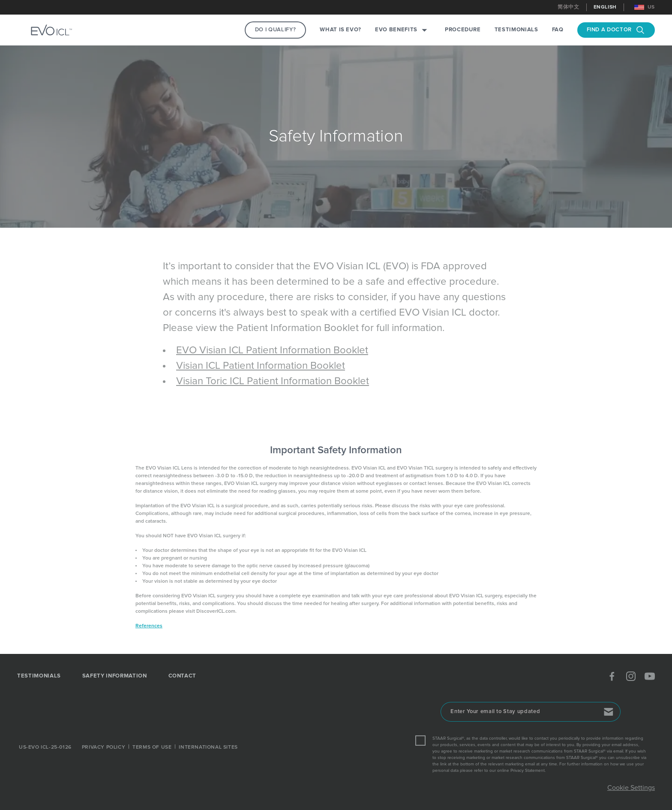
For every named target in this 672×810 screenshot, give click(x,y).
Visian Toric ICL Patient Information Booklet (273, 381)
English (605, 7)
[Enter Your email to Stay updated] (531, 712)
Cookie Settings (631, 788)
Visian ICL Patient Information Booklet (261, 366)
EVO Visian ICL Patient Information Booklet (272, 350)
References (149, 626)
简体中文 (568, 7)
